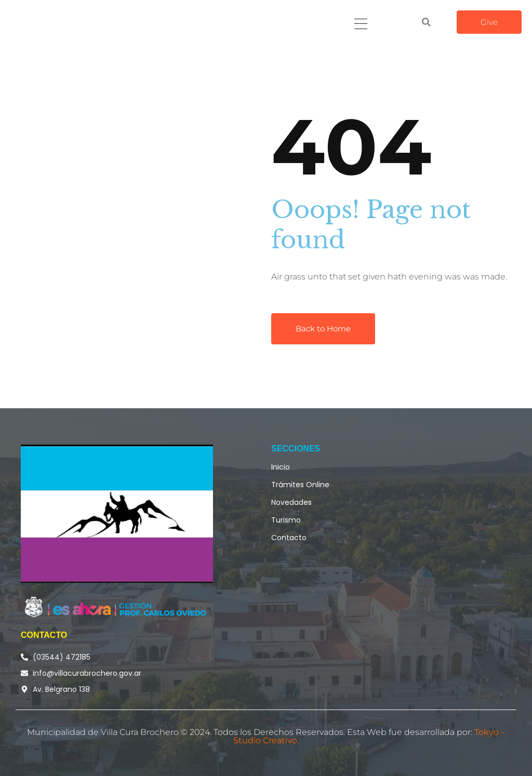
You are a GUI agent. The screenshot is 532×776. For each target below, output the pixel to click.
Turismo (286, 520)
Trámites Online (300, 485)
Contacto (289, 538)
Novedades (291, 502)
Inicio (281, 467)
